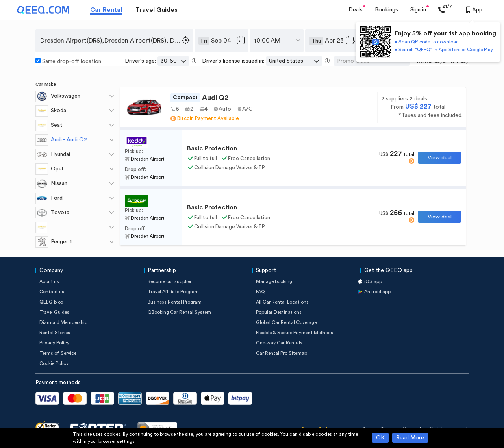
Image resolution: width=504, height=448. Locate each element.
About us (49, 281)
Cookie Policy (54, 363)
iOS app (373, 281)
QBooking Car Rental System (179, 312)
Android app (377, 292)
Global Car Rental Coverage (286, 322)
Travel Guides (157, 10)
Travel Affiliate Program (173, 292)
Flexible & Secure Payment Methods (295, 333)
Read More (410, 438)
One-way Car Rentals (279, 343)
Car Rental (106, 10)
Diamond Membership (63, 322)
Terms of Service (58, 353)
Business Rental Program (175, 302)
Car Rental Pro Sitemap (282, 353)
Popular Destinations (279, 312)
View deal (440, 158)
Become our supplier (170, 281)
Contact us (52, 292)
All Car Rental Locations (282, 302)
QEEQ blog (51, 302)
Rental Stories (55, 333)
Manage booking (274, 281)
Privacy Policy (54, 343)
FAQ (260, 292)
